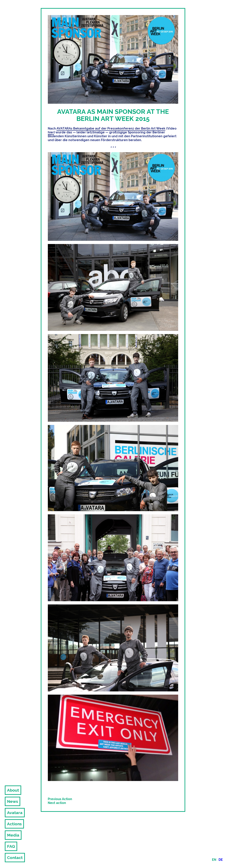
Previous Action (60, 799)
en (214, 860)
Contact (15, 858)
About (13, 790)
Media (13, 835)
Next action (57, 803)
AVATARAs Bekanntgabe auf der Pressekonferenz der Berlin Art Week (111, 128)
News (13, 801)
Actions (14, 824)
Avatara (15, 813)
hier (51, 132)
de (221, 860)
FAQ (11, 846)
